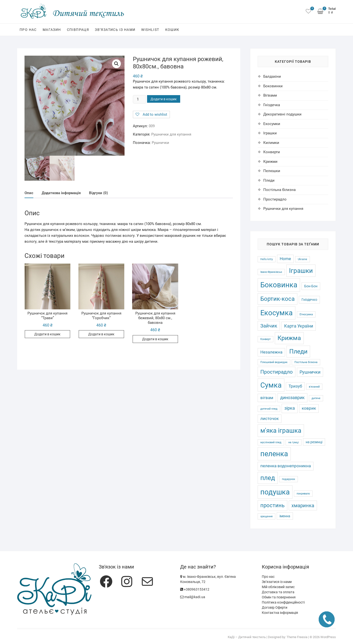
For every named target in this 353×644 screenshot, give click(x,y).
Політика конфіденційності (283, 602)
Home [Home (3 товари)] (285, 259)
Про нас (28, 30)
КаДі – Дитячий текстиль (247, 637)
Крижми (270, 162)
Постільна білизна (279, 190)
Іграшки (270, 133)
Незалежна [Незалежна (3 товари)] (271, 352)
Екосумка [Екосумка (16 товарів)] (277, 313)
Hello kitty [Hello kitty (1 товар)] (267, 259)
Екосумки (272, 124)
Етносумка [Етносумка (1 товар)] (306, 314)
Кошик (172, 30)
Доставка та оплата (278, 592)
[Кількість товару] (139, 99)
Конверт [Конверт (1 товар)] (265, 339)
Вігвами (270, 95)
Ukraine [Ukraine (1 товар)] (303, 259)
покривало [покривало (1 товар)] (303, 494)
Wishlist (150, 30)
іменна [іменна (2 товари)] (285, 516)
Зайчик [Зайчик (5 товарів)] (269, 326)
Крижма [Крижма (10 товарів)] (289, 338)
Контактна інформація (280, 613)
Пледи (269, 180)
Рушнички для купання (171, 134)
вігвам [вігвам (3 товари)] (267, 398)
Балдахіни (272, 76)
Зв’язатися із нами (277, 582)
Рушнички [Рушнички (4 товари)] (310, 372)
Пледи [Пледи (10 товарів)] (298, 351)
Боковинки (273, 86)
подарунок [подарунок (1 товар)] (289, 479)
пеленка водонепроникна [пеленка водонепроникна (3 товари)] (286, 466)
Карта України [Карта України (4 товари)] (299, 326)
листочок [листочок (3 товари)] (270, 419)
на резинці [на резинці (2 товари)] (314, 442)
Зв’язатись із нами (115, 30)
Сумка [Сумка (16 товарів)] (271, 385)
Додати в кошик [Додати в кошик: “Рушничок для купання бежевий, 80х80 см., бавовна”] (155, 339)
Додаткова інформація (61, 193)
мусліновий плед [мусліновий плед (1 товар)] (271, 442)
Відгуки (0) (98, 193)
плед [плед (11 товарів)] (268, 478)
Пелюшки (272, 171)
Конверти (272, 152)
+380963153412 (195, 589)
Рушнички (160, 143)
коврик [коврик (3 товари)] (309, 408)
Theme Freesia (297, 637)
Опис (29, 193)
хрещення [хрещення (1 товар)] (266, 516)
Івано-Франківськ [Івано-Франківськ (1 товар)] (271, 272)
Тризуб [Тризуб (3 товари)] (295, 386)
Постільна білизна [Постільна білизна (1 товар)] (306, 362)
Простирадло (275, 199)
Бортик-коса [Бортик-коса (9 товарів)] (277, 299)
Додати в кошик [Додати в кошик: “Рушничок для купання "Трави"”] (47, 335)
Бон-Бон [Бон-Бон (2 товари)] (311, 286)
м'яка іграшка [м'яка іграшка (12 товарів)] (281, 430)
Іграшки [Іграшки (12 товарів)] (301, 271)
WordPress (328, 637)
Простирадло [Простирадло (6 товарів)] (277, 372)
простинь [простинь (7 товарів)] (272, 505)
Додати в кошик (164, 99)
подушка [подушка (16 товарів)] (275, 492)
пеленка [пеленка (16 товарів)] (274, 454)
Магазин (52, 30)
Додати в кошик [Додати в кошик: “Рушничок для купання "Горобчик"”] (101, 335)
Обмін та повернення (279, 597)
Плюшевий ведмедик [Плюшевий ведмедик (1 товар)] (274, 362)
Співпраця (78, 30)
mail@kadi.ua (193, 597)
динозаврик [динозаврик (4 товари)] (292, 398)
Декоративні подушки (282, 114)
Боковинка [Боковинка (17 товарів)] (279, 285)
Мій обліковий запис (278, 587)
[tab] (29, 194)
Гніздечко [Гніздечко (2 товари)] (309, 300)
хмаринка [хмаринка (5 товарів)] (303, 505)
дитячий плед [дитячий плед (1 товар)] (269, 409)
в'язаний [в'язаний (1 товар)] (314, 387)
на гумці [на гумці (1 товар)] (294, 442)
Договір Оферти (275, 607)
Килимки (271, 143)
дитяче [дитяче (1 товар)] (316, 398)
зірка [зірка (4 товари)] (290, 408)
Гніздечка (272, 105)
